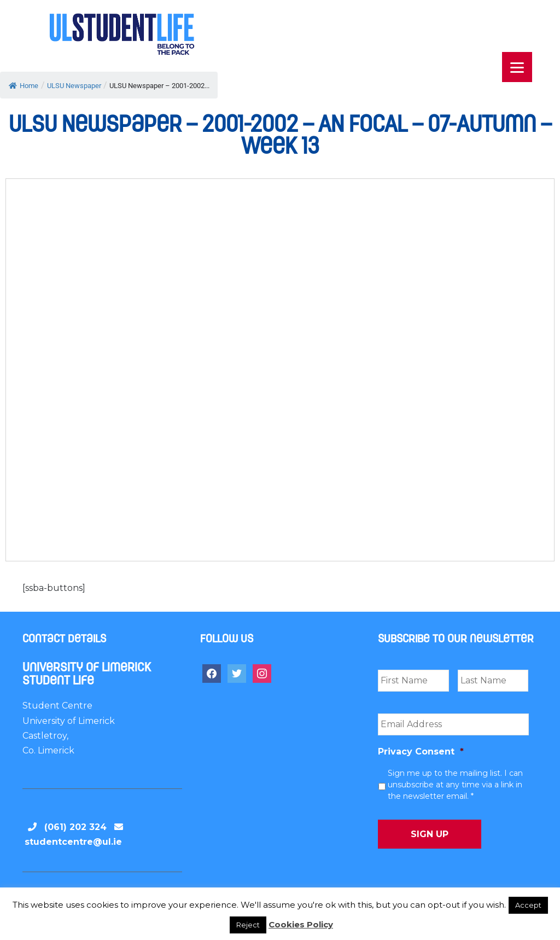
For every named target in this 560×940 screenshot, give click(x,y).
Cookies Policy (301, 924)
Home (24, 86)
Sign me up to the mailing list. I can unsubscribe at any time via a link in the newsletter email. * (455, 785)
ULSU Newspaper (74, 86)
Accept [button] (528, 905)
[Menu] (517, 67)
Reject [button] (248, 925)
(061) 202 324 (75, 827)
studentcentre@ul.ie (73, 842)
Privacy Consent (421, 752)
